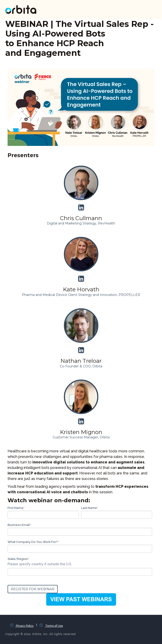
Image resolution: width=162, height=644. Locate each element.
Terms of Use (54, 626)
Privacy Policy (24, 626)
